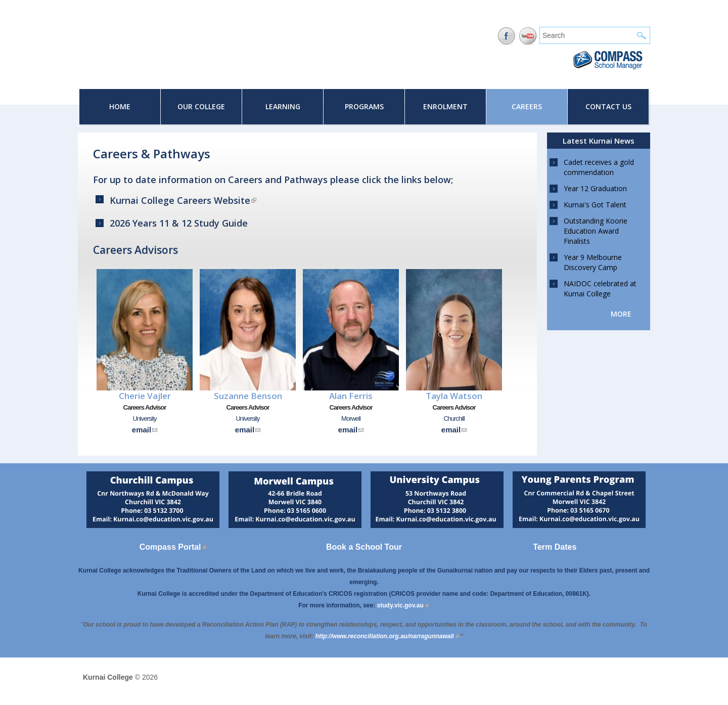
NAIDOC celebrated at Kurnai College (600, 289)
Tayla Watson (454, 396)
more (621, 314)
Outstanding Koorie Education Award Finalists (596, 231)
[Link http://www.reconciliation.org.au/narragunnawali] (388, 636)
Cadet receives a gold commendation (599, 167)
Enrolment (445, 106)
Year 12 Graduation (595, 188)
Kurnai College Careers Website (183, 200)
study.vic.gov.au (403, 605)
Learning (283, 106)
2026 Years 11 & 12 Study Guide (179, 223)
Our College (201, 106)
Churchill (454, 418)
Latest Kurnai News (599, 141)
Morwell (351, 418)
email (145, 430)
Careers (527, 106)
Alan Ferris (351, 396)
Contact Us (608, 106)
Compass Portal (173, 547)
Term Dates (555, 547)
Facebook (506, 36)
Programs (364, 106)
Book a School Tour (364, 547)
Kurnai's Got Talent (595, 205)
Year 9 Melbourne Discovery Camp (593, 262)
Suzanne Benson (248, 396)
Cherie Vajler (145, 396)
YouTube (528, 36)
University (144, 418)
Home (120, 106)
